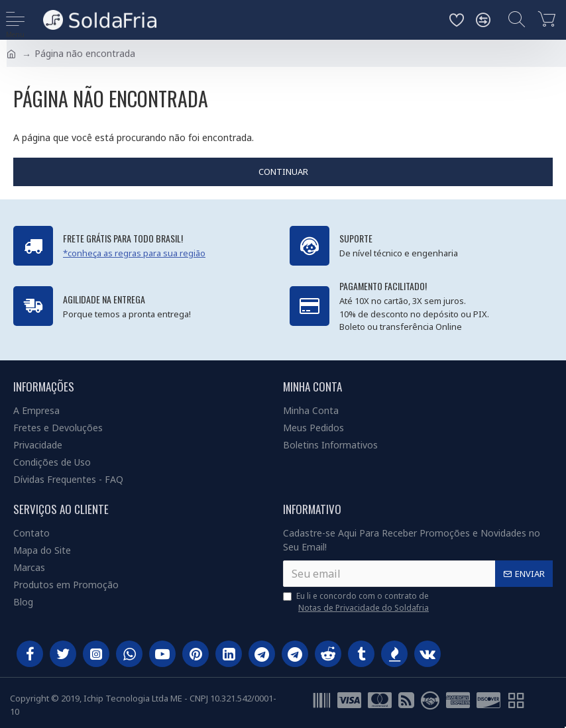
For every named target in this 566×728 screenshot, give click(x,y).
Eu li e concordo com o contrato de (357, 602)
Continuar (283, 172)
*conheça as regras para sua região (134, 253)
